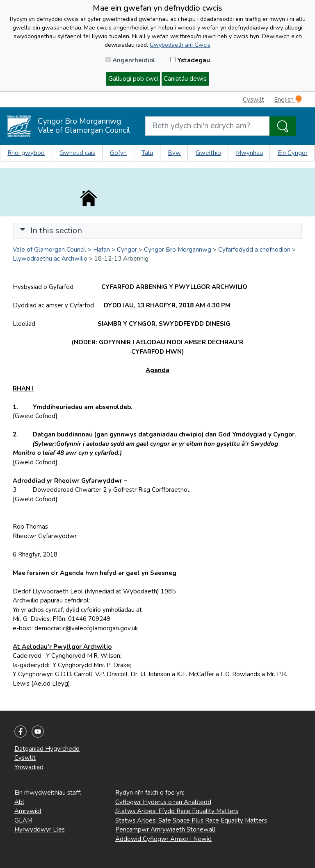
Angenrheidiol (130, 60)
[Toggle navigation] (157, 231)
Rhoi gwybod (26, 153)
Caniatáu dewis (185, 79)
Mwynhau (249, 153)
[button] (23, 231)
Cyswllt (253, 100)
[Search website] (207, 126)
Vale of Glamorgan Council (49, 250)
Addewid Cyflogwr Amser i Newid (163, 839)
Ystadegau (190, 60)
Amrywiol (28, 811)
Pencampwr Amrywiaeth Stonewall (165, 829)
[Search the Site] (283, 126)
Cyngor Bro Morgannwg (178, 250)
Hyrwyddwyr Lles (40, 829)
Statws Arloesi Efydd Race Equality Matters (177, 811)
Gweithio (208, 153)
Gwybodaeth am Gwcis (180, 45)
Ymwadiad (29, 767)
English (288, 99)
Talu (147, 153)
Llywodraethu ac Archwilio (50, 259)
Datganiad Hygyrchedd (47, 749)
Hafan (102, 250)
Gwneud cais (77, 153)
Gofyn (118, 153)
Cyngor (127, 250)
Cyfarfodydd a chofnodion (254, 250)
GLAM (23, 820)
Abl (19, 802)
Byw (174, 153)
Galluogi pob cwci (133, 79)
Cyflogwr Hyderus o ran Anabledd (163, 802)
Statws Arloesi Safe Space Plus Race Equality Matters (191, 820)
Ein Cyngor (293, 153)
